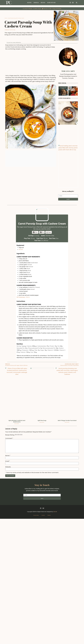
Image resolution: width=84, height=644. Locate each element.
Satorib (55, 637)
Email (8, 586)
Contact (43, 640)
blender (21, 324)
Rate (49, 307)
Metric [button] (28, 371)
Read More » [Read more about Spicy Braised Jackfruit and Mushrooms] (17, 549)
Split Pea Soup (42, 546)
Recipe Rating (10, 560)
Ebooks (43, 3)
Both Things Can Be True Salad (67, 546)
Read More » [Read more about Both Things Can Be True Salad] (67, 548)
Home (6, 18)
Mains (36, 9)
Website (8, 592)
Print (35, 307)
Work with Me (51, 3)
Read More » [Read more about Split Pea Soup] (42, 548)
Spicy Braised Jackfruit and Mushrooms (17, 546)
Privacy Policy (36, 640)
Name (8, 581)
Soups (39, 9)
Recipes (29, 3)
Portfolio (49, 640)
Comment (9, 564)
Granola (36, 3)
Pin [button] (42, 307)
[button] (77, 3)
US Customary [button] (21, 371)
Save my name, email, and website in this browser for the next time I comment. (33, 598)
